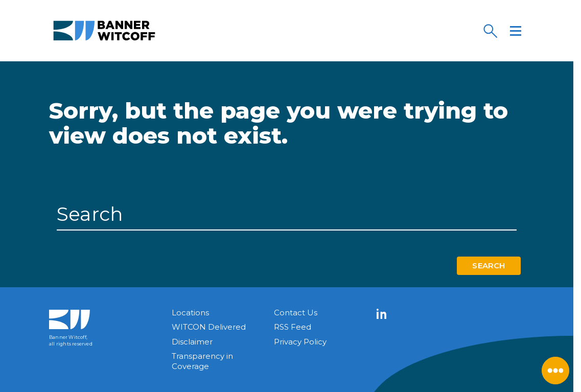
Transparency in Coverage (202, 361)
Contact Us (296, 313)
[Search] (490, 31)
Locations (190, 313)
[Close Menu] (555, 371)
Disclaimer (192, 342)
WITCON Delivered (209, 327)
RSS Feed (293, 327)
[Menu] (516, 31)
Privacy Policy (300, 342)
